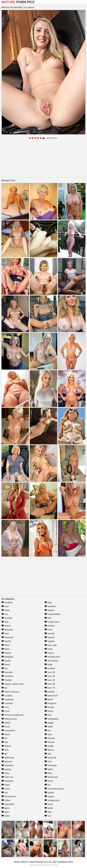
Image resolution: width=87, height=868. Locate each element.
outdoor (50, 668)
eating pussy (9, 719)
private (49, 707)
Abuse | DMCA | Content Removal (29, 862)
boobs (6, 661)
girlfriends (8, 758)
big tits (6, 641)
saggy (49, 723)
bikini (5, 645)
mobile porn (52, 622)
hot (5, 793)
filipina (6, 746)
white (49, 808)
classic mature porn (13, 684)
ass (5, 614)
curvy (6, 711)
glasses (7, 762)
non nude (51, 645)
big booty (7, 637)
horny (6, 789)
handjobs (7, 781)
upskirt (49, 793)
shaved (50, 738)
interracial (8, 804)
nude (48, 649)
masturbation (52, 614)
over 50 (50, 680)
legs (48, 602)
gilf (4, 754)
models (50, 626)
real (48, 715)
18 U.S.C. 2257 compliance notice (58, 862)
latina (6, 816)
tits (47, 785)
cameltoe (7, 676)
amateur (7, 602)
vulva (49, 804)
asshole (7, 618)
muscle (50, 634)
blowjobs (7, 657)
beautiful (7, 630)
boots (6, 665)
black (6, 649)
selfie (49, 727)
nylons (49, 653)
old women (51, 661)
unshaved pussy (54, 789)
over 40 (50, 676)
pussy (49, 711)
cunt (5, 707)
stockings (51, 765)
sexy (48, 734)
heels (6, 785)
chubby (7, 680)
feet (5, 742)
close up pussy (10, 692)
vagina (49, 796)
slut (48, 754)
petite (49, 699)
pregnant (50, 703)
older (48, 665)
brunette (7, 672)
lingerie (50, 610)
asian (6, 610)
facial (6, 734)
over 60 (50, 684)
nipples (50, 641)
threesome (51, 777)
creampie (7, 699)
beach (6, 626)
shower (50, 742)
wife (48, 812)
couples (7, 696)
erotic (6, 727)
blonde (6, 653)
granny (6, 769)
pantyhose (51, 696)
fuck (5, 750)
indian (6, 800)
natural (49, 637)
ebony (6, 723)
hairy (5, 773)
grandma (7, 765)
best (5, 634)
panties (50, 692)
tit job (49, 781)
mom (48, 630)
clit (4, 688)
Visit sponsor (52, 138)
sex (48, 730)
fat (4, 738)
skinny (49, 750)
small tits (50, 758)
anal (5, 606)
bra (5, 668)
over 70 (50, 688)
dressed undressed (12, 715)
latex (5, 812)
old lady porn (52, 657)
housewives (9, 796)
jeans (6, 808)
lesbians (50, 606)
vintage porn (52, 800)
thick (48, 773)
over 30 (50, 672)
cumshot (7, 703)
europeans (8, 730)
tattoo (49, 769)
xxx (48, 816)
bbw (5, 622)
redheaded (51, 719)
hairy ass (7, 777)
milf (48, 618)
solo (48, 762)
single (49, 746)
